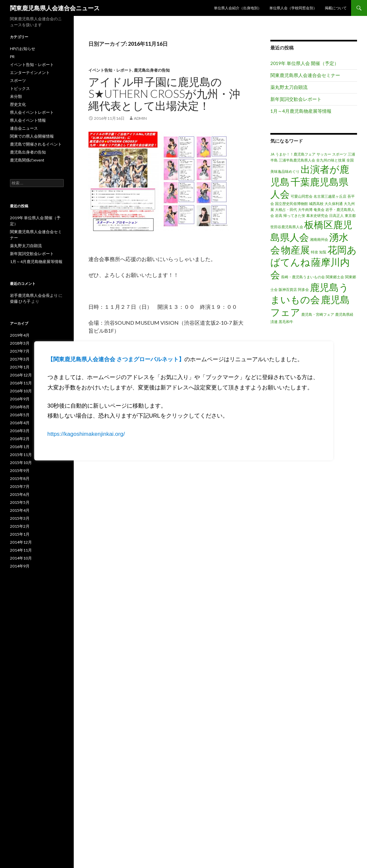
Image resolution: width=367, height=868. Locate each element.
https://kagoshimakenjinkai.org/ (86, 434)
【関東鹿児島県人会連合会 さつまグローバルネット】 (116, 359)
